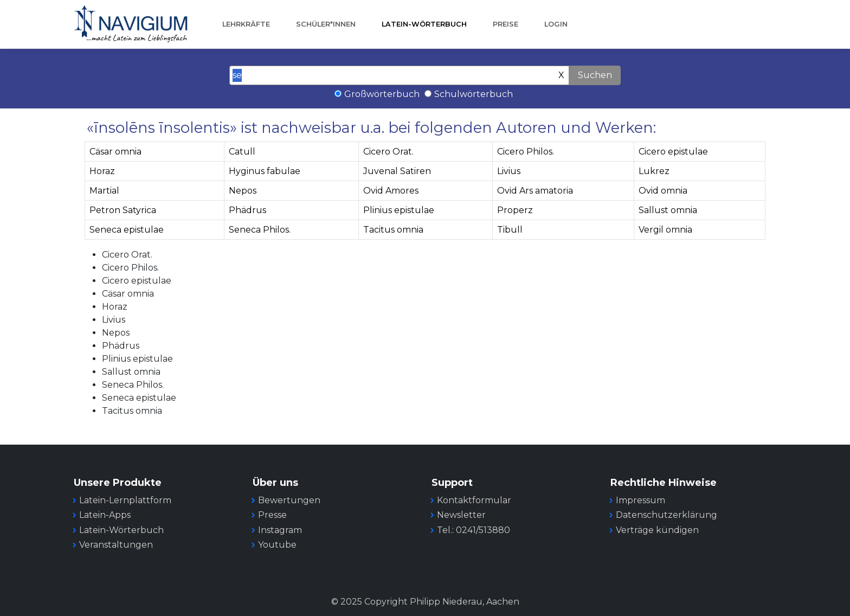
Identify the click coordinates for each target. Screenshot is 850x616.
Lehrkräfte (246, 24)
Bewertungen (289, 500)
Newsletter (461, 515)
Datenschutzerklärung (667, 515)
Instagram (280, 530)
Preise (506, 24)
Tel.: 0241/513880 (474, 530)
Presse (272, 515)
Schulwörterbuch (474, 94)
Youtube (277, 545)
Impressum (640, 500)
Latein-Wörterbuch (424, 24)
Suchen (595, 75)
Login (556, 24)
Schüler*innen (326, 24)
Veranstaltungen (116, 545)
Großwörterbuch (382, 94)
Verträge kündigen (657, 530)
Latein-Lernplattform (125, 500)
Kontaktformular (474, 500)
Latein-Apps (105, 515)
